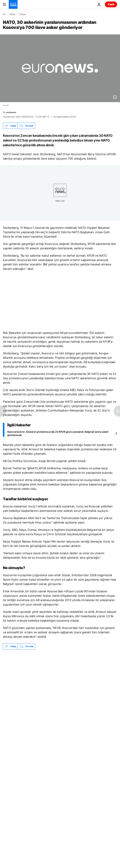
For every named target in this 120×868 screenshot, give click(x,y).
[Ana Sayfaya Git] (13, 4)
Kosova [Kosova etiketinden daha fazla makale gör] (28, 693)
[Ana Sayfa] (4, 14)
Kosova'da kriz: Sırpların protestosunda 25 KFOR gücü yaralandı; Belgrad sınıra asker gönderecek (58, 433)
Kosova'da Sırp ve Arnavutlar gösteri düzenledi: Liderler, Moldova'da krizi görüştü (52, 663)
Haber (12, 14)
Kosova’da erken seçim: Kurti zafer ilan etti (28, 681)
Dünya (23, 14)
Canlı (111, 4)
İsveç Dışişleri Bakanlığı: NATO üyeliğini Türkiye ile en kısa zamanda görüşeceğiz (51, 672)
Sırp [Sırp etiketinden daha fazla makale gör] (10, 693)
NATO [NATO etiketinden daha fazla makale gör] (47, 693)
